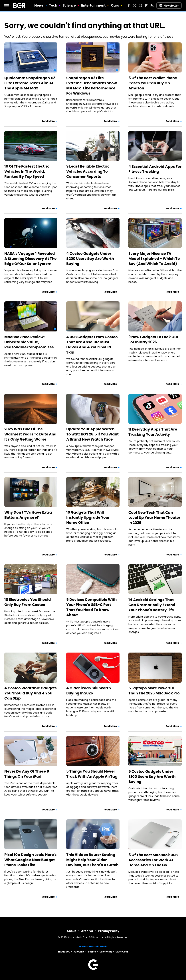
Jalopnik (79, 952)
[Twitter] (135, 5)
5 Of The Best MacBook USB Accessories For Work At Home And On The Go (153, 860)
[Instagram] (140, 5)
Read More (48, 121)
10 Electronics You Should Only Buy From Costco (28, 602)
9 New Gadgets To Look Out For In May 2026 (153, 339)
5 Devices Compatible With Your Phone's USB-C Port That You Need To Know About (91, 607)
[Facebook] (129, 5)
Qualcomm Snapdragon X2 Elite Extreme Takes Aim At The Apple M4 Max (30, 83)
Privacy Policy (109, 931)
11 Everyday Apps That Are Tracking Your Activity (153, 432)
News (39, 5)
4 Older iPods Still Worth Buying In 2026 (89, 691)
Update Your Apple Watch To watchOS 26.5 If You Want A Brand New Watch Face (92, 434)
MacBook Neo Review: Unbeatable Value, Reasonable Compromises (29, 342)
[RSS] (152, 5)
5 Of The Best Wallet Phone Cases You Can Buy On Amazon (153, 83)
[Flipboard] (146, 5)
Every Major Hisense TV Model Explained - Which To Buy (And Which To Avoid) (154, 259)
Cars (115, 5)
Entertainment (93, 5)
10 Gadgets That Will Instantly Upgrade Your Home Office (88, 517)
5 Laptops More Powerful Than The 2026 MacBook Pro (154, 691)
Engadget (64, 952)
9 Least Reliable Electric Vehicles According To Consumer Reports (88, 171)
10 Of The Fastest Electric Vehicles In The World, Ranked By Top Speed (27, 171)
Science (69, 5)
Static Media (75, 938)
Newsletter (169, 6)
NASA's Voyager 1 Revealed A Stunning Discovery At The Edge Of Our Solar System (30, 259)
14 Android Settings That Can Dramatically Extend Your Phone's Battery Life (152, 605)
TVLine (92, 952)
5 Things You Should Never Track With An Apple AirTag (92, 774)
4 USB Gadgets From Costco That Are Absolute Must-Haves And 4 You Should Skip (92, 345)
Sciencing (106, 952)
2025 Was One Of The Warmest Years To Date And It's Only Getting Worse (30, 434)
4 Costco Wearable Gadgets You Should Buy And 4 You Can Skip (31, 693)
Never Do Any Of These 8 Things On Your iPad (27, 774)
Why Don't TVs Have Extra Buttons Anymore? (28, 515)
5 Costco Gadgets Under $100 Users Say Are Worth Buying (152, 777)
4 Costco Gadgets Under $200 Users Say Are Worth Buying (90, 259)
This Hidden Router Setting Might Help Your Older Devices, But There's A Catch (92, 860)
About (71, 931)
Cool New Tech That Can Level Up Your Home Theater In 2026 (154, 518)
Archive (87, 931)
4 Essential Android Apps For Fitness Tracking (155, 169)
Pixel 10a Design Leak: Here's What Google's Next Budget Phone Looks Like (30, 860)
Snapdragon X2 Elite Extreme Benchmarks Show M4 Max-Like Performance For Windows (92, 86)
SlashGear (122, 952)
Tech (53, 5)
